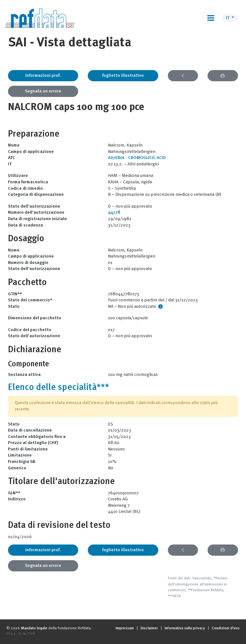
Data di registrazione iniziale (37, 219)
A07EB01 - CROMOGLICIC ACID (137, 158)
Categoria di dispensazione (36, 195)
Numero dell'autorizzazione (36, 212)
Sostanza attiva (24, 375)
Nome (14, 145)
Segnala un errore (43, 91)
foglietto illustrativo (123, 76)
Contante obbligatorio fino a (37, 437)
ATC (12, 158)
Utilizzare (18, 176)
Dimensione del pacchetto (35, 318)
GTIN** (15, 294)
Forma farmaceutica (28, 182)
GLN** (14, 493)
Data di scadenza (25, 225)
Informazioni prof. (43, 76)
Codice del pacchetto (30, 330)
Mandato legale (34, 628)
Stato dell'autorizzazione (34, 206)
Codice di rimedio (25, 188)
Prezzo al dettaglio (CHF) (33, 443)
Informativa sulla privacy (185, 628)
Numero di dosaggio (28, 263)
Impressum (125, 628)
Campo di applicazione (31, 152)
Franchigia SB (22, 462)
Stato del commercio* (30, 300)
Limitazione (20, 455)
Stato (14, 306)
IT (228, 18)
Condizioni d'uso (226, 628)
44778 (114, 212)
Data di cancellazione (30, 430)
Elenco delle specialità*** (59, 388)
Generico (17, 468)
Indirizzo (17, 499)
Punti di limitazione (28, 449)
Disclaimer (149, 628)
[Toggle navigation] (211, 18)
